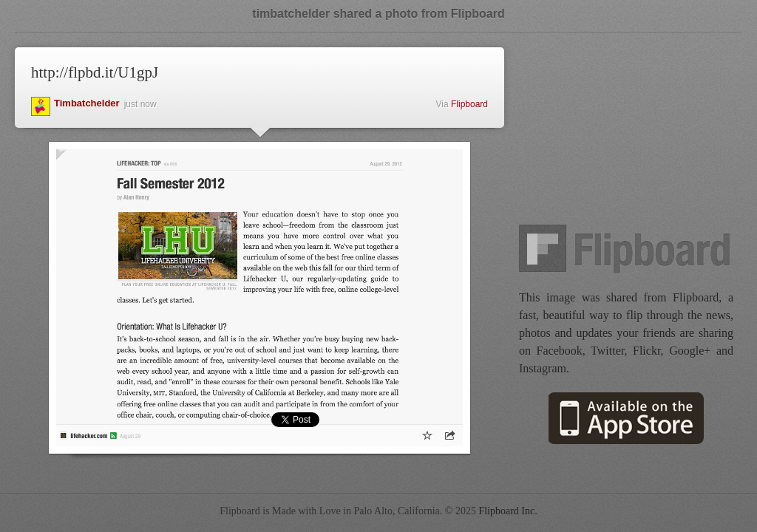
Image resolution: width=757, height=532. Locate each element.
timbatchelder (87, 103)
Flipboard (469, 104)
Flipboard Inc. (508, 511)
